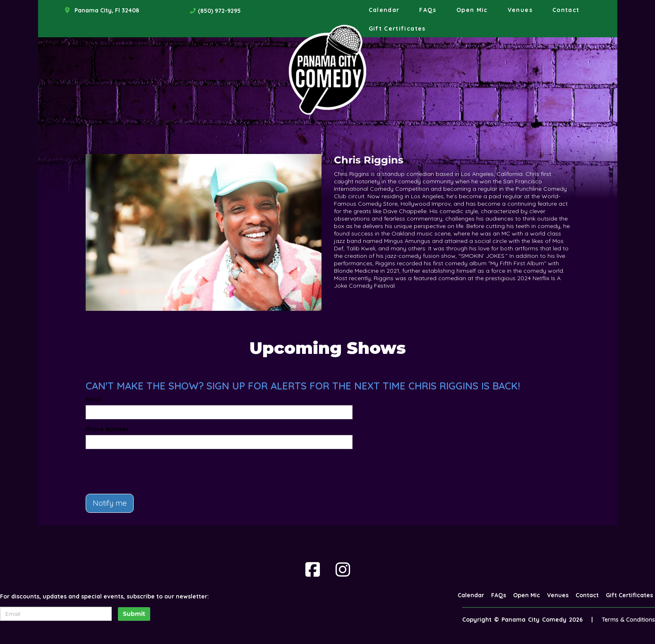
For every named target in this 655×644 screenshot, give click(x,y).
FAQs (428, 10)
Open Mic (472, 10)
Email (94, 399)
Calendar (384, 10)
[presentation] (149, 471)
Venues (520, 10)
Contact (566, 10)
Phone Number (107, 429)
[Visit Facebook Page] (313, 570)
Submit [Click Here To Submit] (134, 614)
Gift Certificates (397, 29)
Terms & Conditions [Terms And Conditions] (628, 620)
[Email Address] (56, 614)
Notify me (110, 503)
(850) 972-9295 (219, 11)
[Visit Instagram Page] (343, 570)
